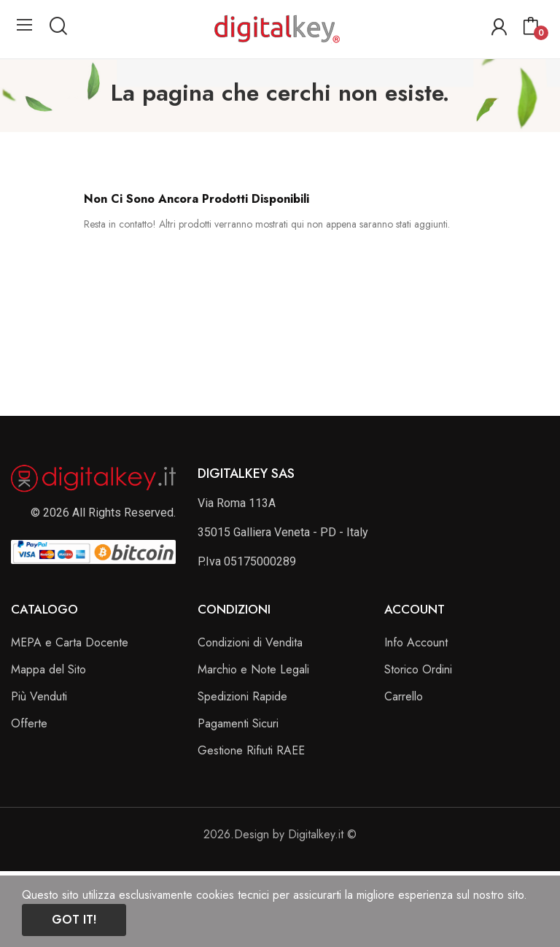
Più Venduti (39, 696)
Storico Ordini (418, 669)
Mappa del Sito (48, 669)
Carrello (404, 696)
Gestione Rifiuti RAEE (251, 750)
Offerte (29, 723)
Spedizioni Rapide (242, 696)
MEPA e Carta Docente (70, 642)
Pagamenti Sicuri (238, 723)
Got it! (74, 920)
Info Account (416, 642)
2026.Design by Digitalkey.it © (280, 834)
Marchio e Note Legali (253, 669)
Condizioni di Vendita (250, 642)
